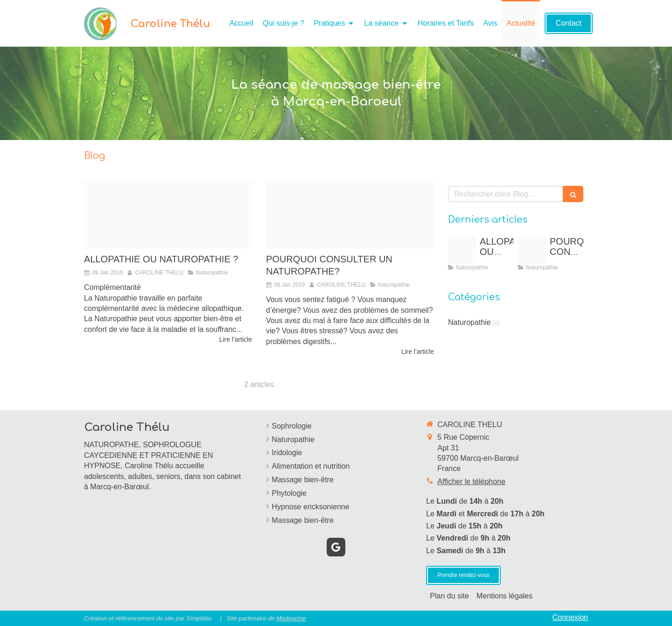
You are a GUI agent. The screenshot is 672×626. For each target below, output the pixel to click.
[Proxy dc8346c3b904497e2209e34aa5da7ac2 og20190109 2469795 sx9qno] (168, 215)
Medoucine (291, 618)
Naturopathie (469, 322)
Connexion (570, 617)
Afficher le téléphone (471, 482)
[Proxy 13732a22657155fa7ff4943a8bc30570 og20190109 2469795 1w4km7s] (350, 215)
